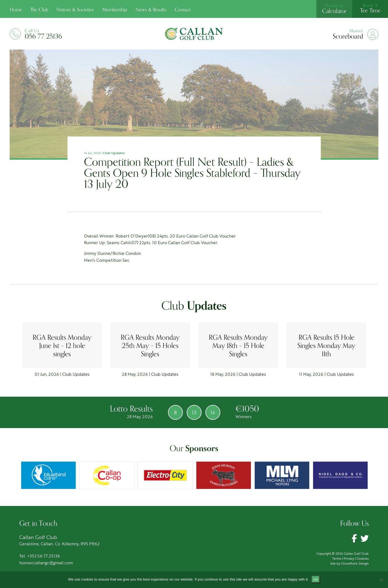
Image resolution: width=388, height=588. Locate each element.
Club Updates (114, 153)
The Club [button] (39, 10)
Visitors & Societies (75, 10)
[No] (381, 580)
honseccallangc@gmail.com (46, 563)
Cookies (363, 558)
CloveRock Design (355, 563)
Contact (183, 10)
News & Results (151, 10)
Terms (337, 558)
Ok (316, 579)
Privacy (349, 558)
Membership (115, 10)
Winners (246, 416)
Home (16, 10)
